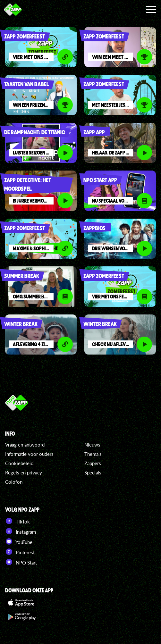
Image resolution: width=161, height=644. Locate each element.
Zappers (93, 463)
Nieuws (92, 445)
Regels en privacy (24, 473)
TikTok (17, 521)
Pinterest (20, 552)
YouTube (19, 541)
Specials (93, 473)
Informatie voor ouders (29, 454)
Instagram (21, 531)
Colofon (14, 482)
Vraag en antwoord (25, 445)
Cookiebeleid (19, 463)
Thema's (93, 454)
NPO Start (21, 562)
